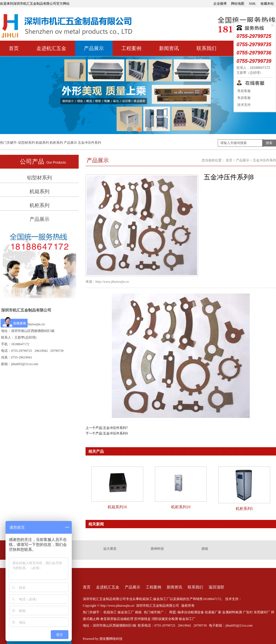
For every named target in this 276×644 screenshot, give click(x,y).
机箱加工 (110, 612)
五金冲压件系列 (89, 143)
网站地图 (238, 4)
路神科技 (157, 549)
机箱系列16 (117, 507)
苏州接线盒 (142, 619)
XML (252, 4)
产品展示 (94, 48)
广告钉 (248, 612)
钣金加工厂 (126, 612)
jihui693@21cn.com (239, 625)
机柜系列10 (181, 507)
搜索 (269, 143)
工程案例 (131, 48)
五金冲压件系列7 (115, 428)
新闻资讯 (169, 48)
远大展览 (110, 549)
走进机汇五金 (51, 48)
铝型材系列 (26, 143)
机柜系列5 (244, 509)
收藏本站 (267, 4)
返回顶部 (216, 587)
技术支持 (244, 105)
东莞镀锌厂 (262, 612)
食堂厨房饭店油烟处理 (117, 619)
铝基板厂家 (213, 612)
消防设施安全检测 (165, 619)
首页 (14, 48)
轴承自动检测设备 (191, 612)
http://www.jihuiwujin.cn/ (28, 324)
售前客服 (244, 91)
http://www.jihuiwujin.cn (112, 282)
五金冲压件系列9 (115, 433)
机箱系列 (42, 143)
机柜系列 (56, 143)
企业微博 (220, 4)
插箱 (205, 549)
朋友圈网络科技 (111, 639)
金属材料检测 (232, 612)
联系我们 (206, 48)
